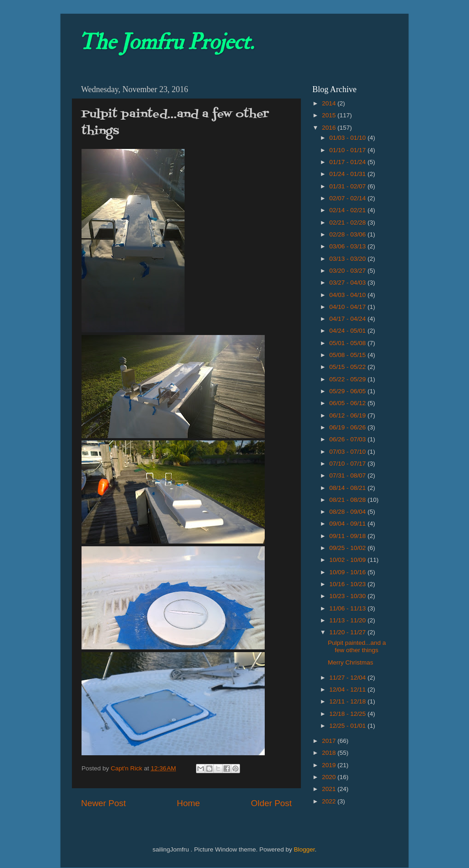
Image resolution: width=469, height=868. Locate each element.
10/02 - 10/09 (348, 560)
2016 (330, 128)
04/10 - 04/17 (348, 307)
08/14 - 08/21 (348, 488)
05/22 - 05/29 (348, 379)
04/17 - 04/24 (348, 319)
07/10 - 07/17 (348, 464)
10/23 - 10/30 (348, 596)
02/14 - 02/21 (348, 210)
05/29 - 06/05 (348, 391)
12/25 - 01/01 (348, 726)
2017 (330, 741)
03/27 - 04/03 (348, 283)
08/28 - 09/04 (348, 512)
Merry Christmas (351, 662)
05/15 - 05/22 (348, 367)
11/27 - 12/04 (348, 678)
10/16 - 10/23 (348, 584)
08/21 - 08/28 (348, 500)
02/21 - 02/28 (348, 222)
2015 (330, 115)
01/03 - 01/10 (348, 138)
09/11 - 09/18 (348, 536)
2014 (330, 103)
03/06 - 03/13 (348, 246)
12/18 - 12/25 (348, 714)
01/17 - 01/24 (348, 162)
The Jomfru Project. (166, 42)
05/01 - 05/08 (348, 343)
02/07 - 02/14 (348, 198)
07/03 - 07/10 (348, 452)
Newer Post (104, 803)
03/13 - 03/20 (348, 259)
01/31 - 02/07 (348, 186)
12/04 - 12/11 (348, 689)
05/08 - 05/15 (348, 355)
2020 (330, 777)
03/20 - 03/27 (348, 271)
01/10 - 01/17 (348, 150)
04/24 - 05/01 (348, 331)
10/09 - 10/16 (348, 572)
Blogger (304, 849)
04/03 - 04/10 (348, 295)
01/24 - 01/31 (348, 174)
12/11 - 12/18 (348, 701)
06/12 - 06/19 (348, 415)
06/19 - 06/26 (348, 427)
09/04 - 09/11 (348, 524)
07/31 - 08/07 (348, 475)
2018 (330, 753)
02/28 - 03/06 (348, 234)
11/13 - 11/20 (348, 620)
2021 (330, 789)
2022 (330, 801)
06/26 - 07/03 (348, 439)
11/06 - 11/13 (348, 608)
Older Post (271, 803)
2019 (330, 765)
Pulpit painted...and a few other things (357, 646)
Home (188, 803)
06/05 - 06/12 (348, 403)
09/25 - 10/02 (348, 548)
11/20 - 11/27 (348, 632)
